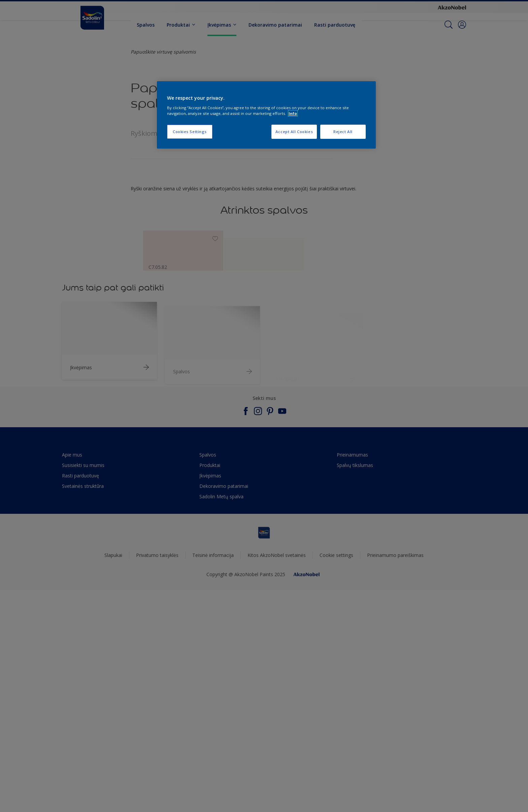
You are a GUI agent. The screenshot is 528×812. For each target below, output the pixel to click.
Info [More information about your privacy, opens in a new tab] (293, 113)
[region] (266, 115)
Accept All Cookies (294, 132)
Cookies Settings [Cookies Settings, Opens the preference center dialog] (190, 132)
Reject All (343, 132)
